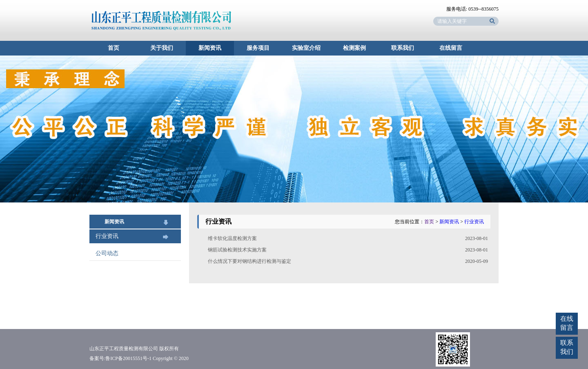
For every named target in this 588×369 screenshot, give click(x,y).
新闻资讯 (210, 48)
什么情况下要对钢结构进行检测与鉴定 (249, 261)
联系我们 (403, 48)
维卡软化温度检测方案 (232, 238)
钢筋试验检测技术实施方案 (237, 250)
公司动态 (107, 253)
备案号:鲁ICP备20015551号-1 (120, 358)
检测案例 (354, 48)
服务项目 (258, 48)
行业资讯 (107, 236)
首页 (114, 48)
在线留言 (451, 48)
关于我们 (162, 48)
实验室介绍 (306, 48)
